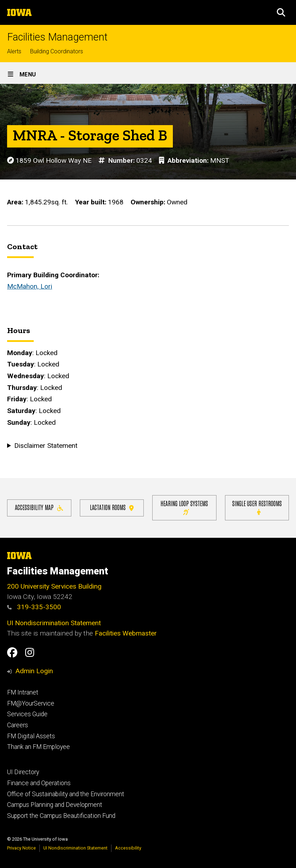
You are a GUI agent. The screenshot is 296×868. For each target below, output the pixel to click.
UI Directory (23, 772)
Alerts (14, 51)
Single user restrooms (257, 507)
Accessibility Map (39, 507)
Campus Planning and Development (55, 805)
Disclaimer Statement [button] (46, 446)
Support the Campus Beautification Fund (61, 816)
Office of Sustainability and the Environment (66, 794)
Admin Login (34, 671)
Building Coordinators (57, 51)
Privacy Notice (21, 848)
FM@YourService (31, 703)
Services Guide (27, 714)
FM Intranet (23, 692)
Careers (18, 725)
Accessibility (128, 848)
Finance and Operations (39, 783)
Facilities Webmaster (126, 633)
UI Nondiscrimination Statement (54, 623)
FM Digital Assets (31, 736)
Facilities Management (57, 37)
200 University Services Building (54, 586)
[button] (281, 12)
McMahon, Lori (30, 286)
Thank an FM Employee (39, 747)
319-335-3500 (34, 607)
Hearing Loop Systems (184, 507)
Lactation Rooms (112, 507)
